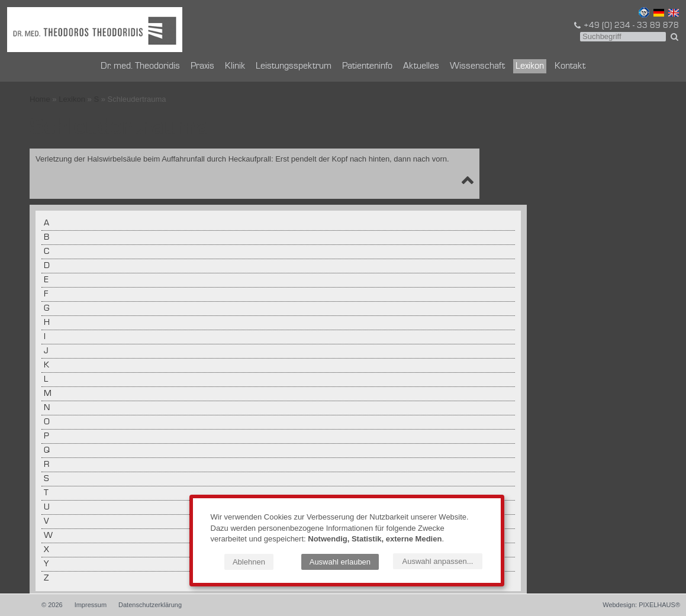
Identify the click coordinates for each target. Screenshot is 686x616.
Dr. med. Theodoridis (140, 66)
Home (40, 99)
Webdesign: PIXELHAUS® (641, 605)
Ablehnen (249, 562)
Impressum (91, 605)
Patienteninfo (367, 66)
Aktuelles (421, 66)
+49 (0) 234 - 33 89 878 (626, 25)
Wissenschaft (477, 66)
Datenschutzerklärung (150, 605)
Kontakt (570, 66)
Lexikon (530, 66)
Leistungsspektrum (294, 66)
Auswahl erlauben (340, 562)
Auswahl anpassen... (438, 561)
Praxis (202, 66)
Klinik (235, 66)
